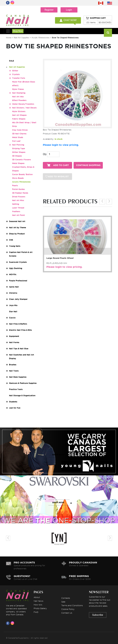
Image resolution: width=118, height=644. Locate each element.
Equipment (14, 336)
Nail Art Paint (18, 215)
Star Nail (13, 312)
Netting (16, 204)
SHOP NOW (58, 455)
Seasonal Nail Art (17, 221)
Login (69, 10)
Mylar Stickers (19, 111)
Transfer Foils (19, 78)
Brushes (13, 365)
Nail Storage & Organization (22, 395)
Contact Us (67, 613)
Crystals (16, 74)
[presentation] (102, 202)
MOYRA (13, 274)
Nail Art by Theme (18, 228)
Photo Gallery (40, 608)
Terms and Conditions (72, 605)
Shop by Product (17, 234)
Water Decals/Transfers (23, 104)
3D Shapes (17, 156)
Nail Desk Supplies (18, 377)
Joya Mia (13, 305)
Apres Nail (14, 287)
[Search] (108, 33)
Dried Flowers (19, 197)
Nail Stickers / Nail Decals (24, 108)
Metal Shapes (18, 163)
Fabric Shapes (19, 119)
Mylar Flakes (18, 89)
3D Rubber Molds (20, 193)
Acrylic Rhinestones (40, 38)
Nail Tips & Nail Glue (19, 349)
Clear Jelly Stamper (18, 299)
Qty (45, 154)
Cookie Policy (68, 609)
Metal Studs (18, 137)
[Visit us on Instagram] (13, 623)
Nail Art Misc (18, 200)
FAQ (36, 612)
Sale (63, 602)
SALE (12, 61)
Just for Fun (15, 408)
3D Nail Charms (19, 134)
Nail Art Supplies (21, 38)
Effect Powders (19, 100)
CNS (11, 240)
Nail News (38, 601)
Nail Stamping (19, 93)
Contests (66, 598)
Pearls (15, 186)
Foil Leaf (16, 141)
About (37, 597)
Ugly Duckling (16, 268)
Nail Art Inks (18, 97)
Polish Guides (18, 189)
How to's (38, 605)
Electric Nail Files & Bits (20, 330)
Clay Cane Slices (20, 130)
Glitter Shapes (19, 152)
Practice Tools (16, 389)
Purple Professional (18, 281)
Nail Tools (14, 371)
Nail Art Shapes (19, 115)
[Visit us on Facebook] (8, 623)
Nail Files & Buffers (18, 324)
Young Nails (15, 246)
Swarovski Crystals (18, 262)
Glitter (15, 71)
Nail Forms (14, 342)
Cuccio (12, 318)
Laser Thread (18, 208)
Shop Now (18, 31)
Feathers (16, 211)
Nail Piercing (18, 145)
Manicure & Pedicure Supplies (23, 383)
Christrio (13, 293)
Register (49, 10)
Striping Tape (19, 148)
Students (13, 402)
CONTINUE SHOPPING (88, 165)
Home (9, 38)
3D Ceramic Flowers (22, 160)
